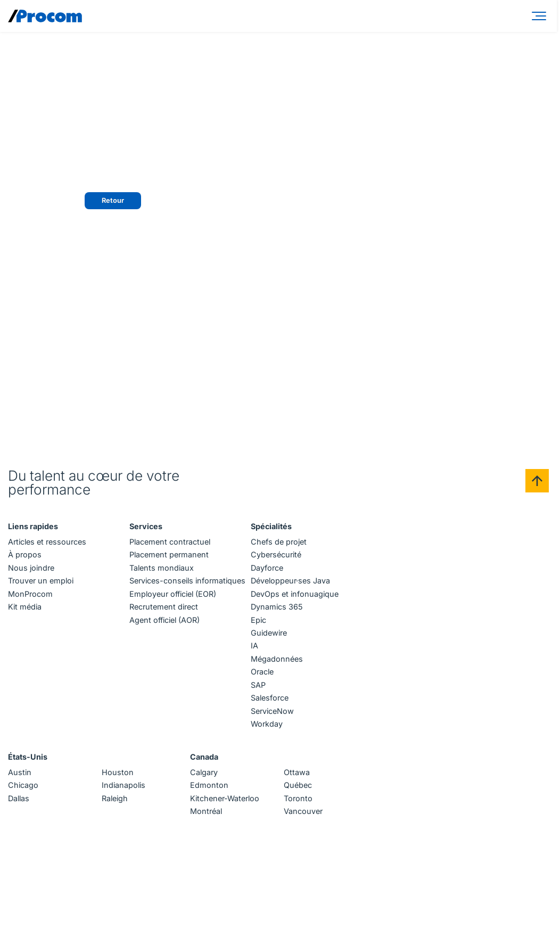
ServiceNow (272, 711)
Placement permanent (169, 554)
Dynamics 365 (277, 607)
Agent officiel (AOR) (164, 620)
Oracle (262, 672)
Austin (20, 772)
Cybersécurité (276, 554)
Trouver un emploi (41, 581)
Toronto (298, 798)
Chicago (23, 785)
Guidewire (269, 633)
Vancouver (303, 811)
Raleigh (115, 798)
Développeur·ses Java (290, 581)
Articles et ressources (47, 542)
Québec (298, 785)
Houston (118, 772)
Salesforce (270, 698)
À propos (25, 554)
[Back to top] (537, 481)
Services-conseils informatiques (187, 581)
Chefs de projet (279, 542)
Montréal (206, 811)
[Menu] (541, 16)
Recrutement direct (164, 607)
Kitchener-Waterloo (225, 798)
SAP (258, 685)
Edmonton (209, 785)
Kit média (25, 607)
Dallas (19, 798)
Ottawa (297, 772)
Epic (258, 620)
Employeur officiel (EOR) (173, 594)
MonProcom (30, 594)
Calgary (204, 772)
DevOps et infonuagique (295, 594)
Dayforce (267, 568)
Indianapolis (123, 785)
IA (254, 645)
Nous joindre (31, 568)
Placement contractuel (170, 542)
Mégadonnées (277, 659)
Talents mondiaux (162, 568)
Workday (267, 724)
